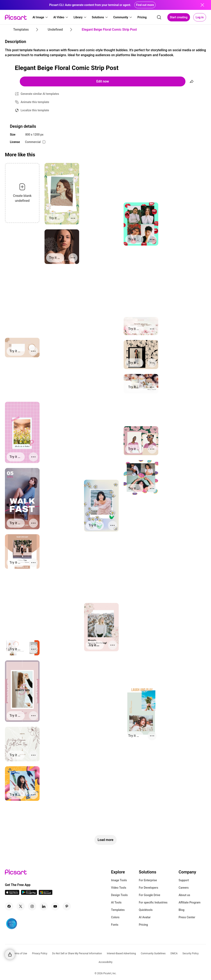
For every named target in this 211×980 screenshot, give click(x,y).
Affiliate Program (190, 902)
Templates (118, 910)
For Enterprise (148, 880)
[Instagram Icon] (32, 906)
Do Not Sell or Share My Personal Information (77, 953)
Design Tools (119, 895)
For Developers (149, 888)
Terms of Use (20, 953)
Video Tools (119, 888)
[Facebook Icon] (9, 906)
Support (184, 880)
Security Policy (191, 953)
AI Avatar (145, 917)
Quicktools (146, 910)
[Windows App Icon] (46, 894)
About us (184, 895)
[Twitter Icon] (21, 906)
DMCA (174, 953)
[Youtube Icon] (55, 906)
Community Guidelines (153, 953)
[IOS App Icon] (12, 894)
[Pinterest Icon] (67, 906)
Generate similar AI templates (40, 94)
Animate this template (35, 102)
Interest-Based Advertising (121, 953)
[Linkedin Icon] (44, 906)
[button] (40, 17)
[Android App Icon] (29, 894)
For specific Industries (153, 902)
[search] (159, 17)
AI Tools (116, 902)
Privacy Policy (40, 953)
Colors (115, 917)
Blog (182, 910)
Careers (184, 888)
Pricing (143, 925)
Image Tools (119, 880)
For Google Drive (150, 895)
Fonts (115, 925)
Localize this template (35, 110)
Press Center (187, 917)
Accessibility (105, 962)
